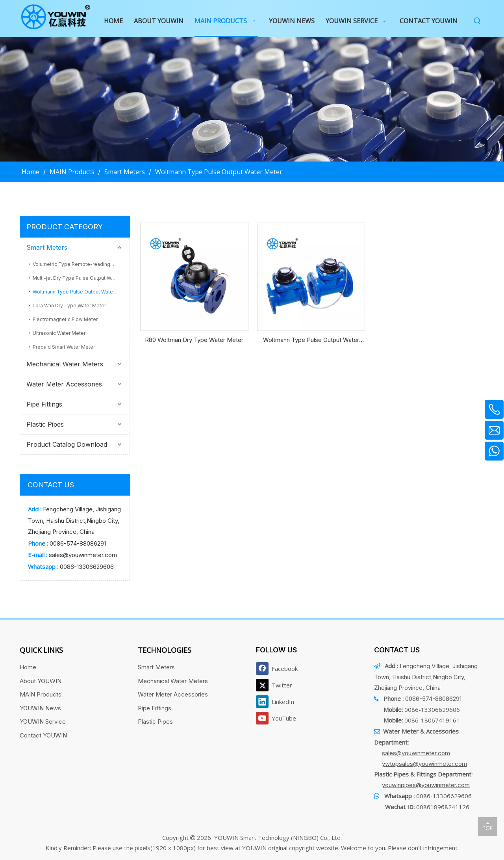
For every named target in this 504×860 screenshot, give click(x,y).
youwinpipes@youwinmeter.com (426, 785)
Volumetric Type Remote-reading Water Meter (81, 264)
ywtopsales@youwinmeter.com (424, 764)
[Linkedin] (279, 702)
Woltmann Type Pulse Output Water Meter (81, 292)
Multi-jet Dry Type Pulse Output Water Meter (81, 278)
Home (28, 667)
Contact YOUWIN (43, 735)
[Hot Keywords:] (477, 21)
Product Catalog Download (67, 444)
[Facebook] (279, 669)
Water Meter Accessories (64, 384)
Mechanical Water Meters (65, 364)
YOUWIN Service (43, 722)
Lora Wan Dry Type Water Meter (69, 306)
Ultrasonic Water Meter (59, 333)
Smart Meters (47, 247)
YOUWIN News (40, 708)
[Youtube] (279, 718)
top (487, 826)
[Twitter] (279, 685)
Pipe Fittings (44, 404)
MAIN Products (41, 694)
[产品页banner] (252, 99)
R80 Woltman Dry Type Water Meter (194, 340)
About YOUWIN (41, 681)
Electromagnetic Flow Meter (65, 319)
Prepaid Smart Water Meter (64, 347)
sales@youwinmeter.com (83, 555)
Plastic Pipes (45, 424)
